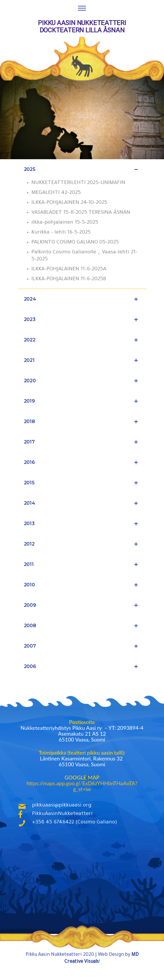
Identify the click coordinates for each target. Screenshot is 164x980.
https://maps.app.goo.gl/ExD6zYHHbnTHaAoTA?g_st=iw (82, 786)
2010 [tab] (82, 585)
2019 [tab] (82, 401)
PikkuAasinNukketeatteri (62, 814)
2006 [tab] (82, 667)
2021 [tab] (82, 360)
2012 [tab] (82, 544)
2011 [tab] (82, 564)
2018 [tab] (82, 422)
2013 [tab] (82, 524)
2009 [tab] (82, 605)
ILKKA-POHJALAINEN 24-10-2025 (69, 203)
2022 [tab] (82, 340)
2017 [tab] (82, 442)
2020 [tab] (82, 381)
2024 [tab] (82, 299)
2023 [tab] (82, 320)
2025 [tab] (82, 169)
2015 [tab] (82, 483)
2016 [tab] (82, 462)
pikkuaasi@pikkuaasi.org (62, 806)
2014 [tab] (82, 503)
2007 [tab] (82, 646)
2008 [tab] (82, 626)
